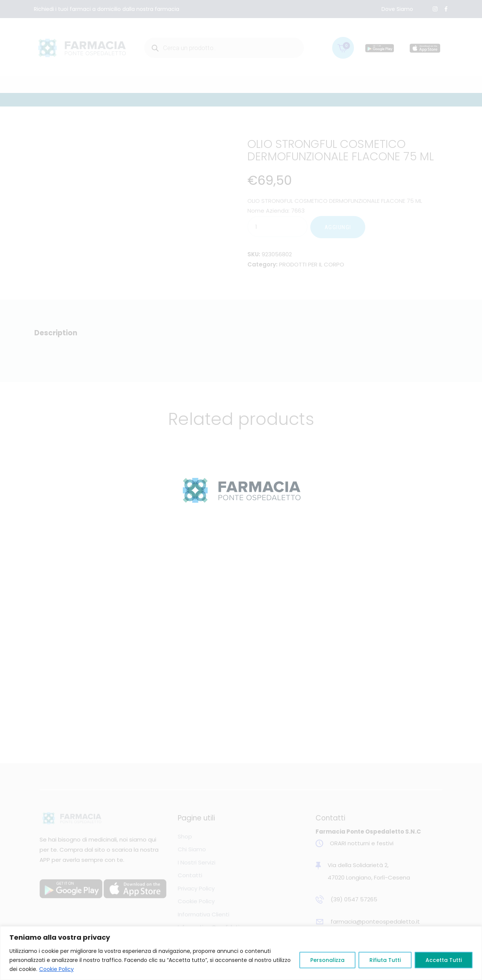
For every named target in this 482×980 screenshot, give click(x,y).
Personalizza (327, 960)
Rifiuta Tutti (385, 960)
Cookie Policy (56, 969)
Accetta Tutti (444, 960)
